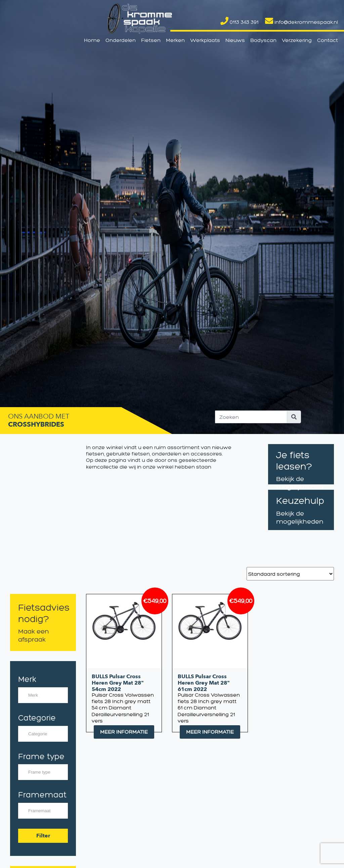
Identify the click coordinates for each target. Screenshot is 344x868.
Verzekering (297, 40)
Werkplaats (205, 40)
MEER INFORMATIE (124, 732)
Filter (43, 836)
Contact (328, 40)
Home (92, 40)
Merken (175, 40)
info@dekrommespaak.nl (302, 22)
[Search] (251, 417)
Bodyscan (263, 40)
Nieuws (235, 40)
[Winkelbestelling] (290, 574)
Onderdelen (121, 40)
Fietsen (151, 40)
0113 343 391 (239, 22)
